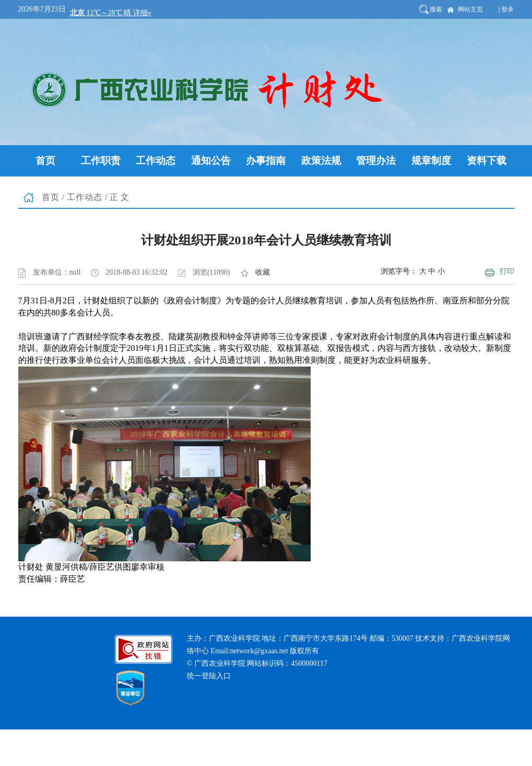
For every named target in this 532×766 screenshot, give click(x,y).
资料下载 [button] (487, 161)
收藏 (263, 272)
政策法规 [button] (321, 161)
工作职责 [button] (101, 161)
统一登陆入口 (209, 676)
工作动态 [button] (156, 161)
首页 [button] (45, 161)
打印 (507, 271)
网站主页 (470, 9)
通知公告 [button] (211, 161)
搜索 (436, 9)
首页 (51, 197)
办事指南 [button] (266, 161)
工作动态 (85, 197)
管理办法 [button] (376, 161)
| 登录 (506, 9)
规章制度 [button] (431, 161)
